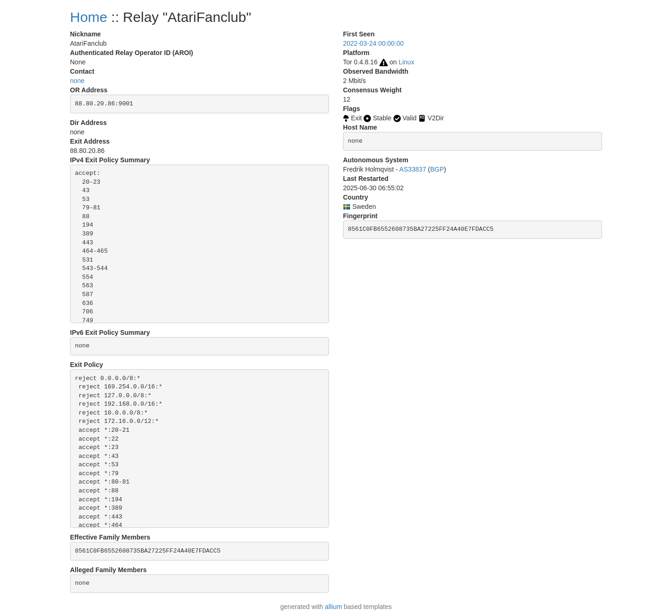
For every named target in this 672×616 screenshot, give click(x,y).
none (77, 81)
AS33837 (413, 169)
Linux (406, 62)
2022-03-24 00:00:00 (373, 43)
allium (333, 607)
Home (89, 17)
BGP (437, 169)
